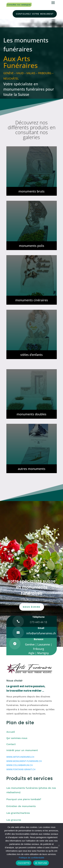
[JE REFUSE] (59, 846)
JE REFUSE (41, 863)
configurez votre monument (35, 14)
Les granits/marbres (18, 813)
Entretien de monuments (21, 806)
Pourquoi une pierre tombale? (24, 799)
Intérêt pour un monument (22, 750)
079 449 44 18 (38, 622)
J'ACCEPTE (24, 863)
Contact (11, 744)
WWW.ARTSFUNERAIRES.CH (20, 757)
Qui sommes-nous (17, 738)
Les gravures (14, 820)
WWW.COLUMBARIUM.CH (20, 765)
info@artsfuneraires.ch (41, 633)
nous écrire (32, 607)
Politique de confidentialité (32, 858)
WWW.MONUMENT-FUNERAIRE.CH (24, 761)
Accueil (11, 732)
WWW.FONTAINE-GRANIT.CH (21, 769)
